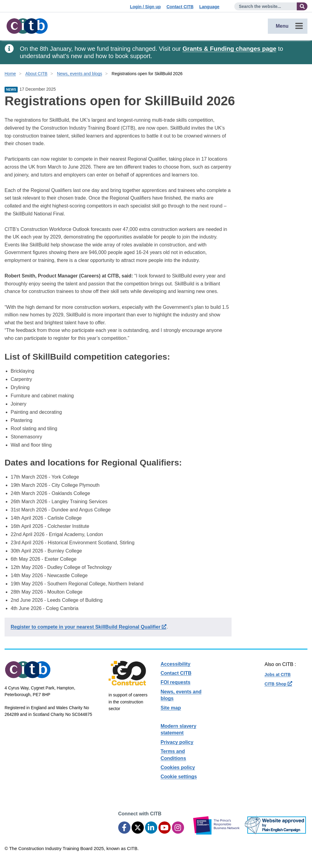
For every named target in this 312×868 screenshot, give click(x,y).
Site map (171, 708)
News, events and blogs (80, 74)
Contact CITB (180, 7)
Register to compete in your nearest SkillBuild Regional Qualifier (89, 627)
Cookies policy (178, 767)
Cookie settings (179, 777)
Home (10, 74)
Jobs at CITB (278, 675)
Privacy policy (177, 742)
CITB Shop (278, 684)
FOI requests (175, 682)
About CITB (36, 74)
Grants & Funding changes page (229, 49)
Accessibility (175, 664)
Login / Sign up (145, 7)
